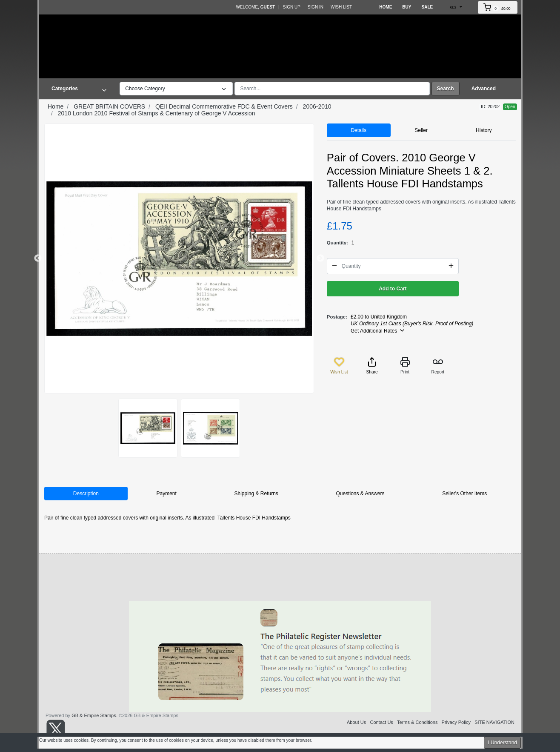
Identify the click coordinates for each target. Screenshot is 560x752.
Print (405, 366)
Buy (407, 7)
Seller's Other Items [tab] (464, 494)
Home (386, 7)
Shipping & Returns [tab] (256, 494)
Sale (427, 7)
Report (438, 366)
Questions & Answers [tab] (360, 494)
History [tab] (484, 130)
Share (372, 366)
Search (446, 89)
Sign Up (292, 7)
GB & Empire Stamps (94, 715)
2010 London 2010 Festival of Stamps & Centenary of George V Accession (157, 113)
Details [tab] (359, 130)
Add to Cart (393, 289)
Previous (38, 258)
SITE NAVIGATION (494, 722)
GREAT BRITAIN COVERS (109, 106)
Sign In (316, 7)
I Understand (502, 743)
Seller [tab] (421, 130)
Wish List (341, 7)
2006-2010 (317, 106)
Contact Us (381, 722)
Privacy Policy (456, 722)
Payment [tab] (166, 494)
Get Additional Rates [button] (378, 330)
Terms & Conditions (417, 722)
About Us (356, 722)
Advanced (484, 89)
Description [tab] (86, 494)
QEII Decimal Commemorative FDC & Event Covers (224, 106)
